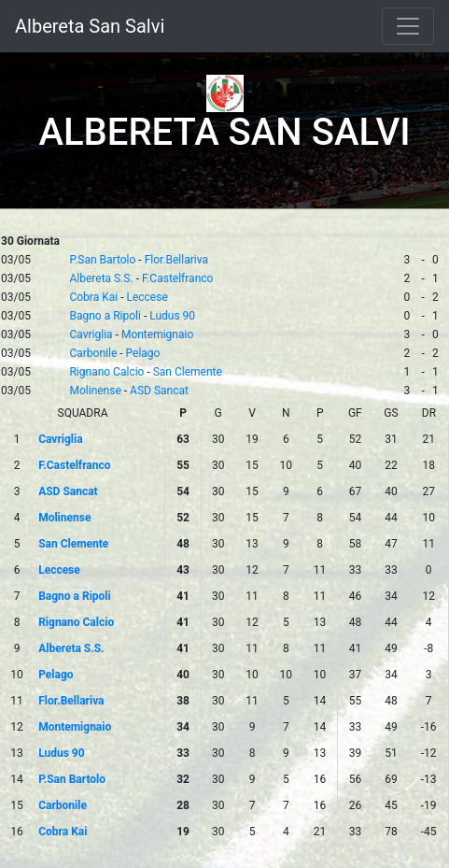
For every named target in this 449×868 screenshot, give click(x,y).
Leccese (147, 297)
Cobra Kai (93, 297)
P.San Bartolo (102, 260)
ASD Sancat (159, 391)
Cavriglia (91, 334)
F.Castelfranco (177, 278)
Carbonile (93, 353)
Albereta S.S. (101, 278)
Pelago (143, 353)
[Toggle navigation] (408, 26)
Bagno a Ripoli (105, 316)
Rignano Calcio (106, 372)
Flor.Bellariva (176, 260)
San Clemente (188, 372)
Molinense (95, 391)
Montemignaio (157, 334)
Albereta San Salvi (90, 26)
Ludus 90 (172, 316)
